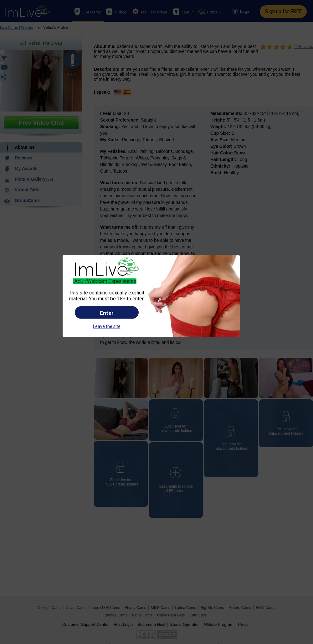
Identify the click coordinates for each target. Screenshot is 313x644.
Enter (107, 313)
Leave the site (107, 326)
